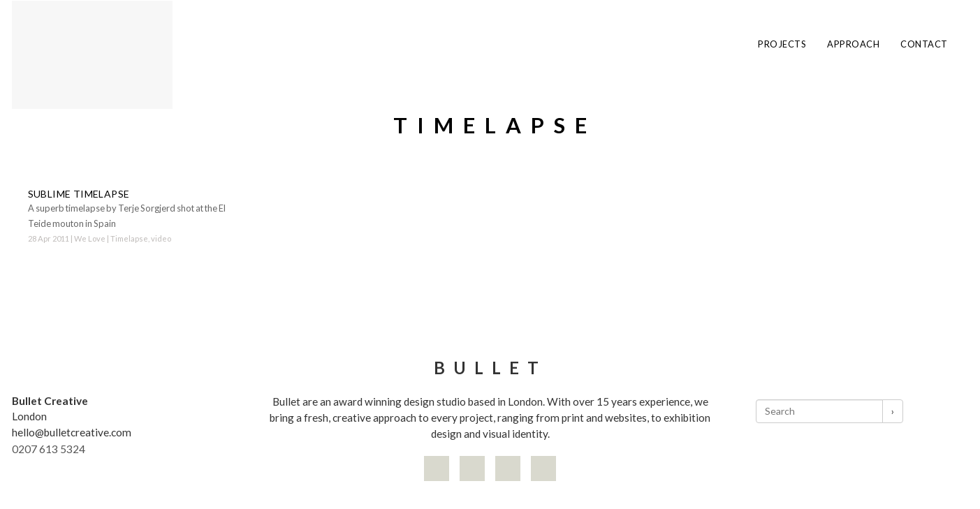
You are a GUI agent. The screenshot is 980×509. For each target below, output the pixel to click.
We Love (90, 238)
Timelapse (129, 238)
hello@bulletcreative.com (72, 432)
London (29, 416)
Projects (782, 44)
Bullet (490, 368)
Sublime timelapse (79, 194)
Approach (853, 44)
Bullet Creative (50, 401)
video (161, 238)
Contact (924, 44)
